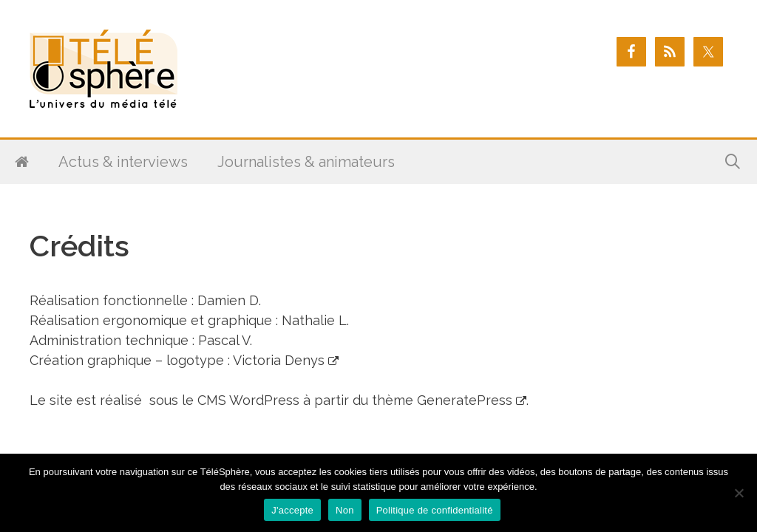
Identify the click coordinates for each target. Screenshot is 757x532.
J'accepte (292, 510)
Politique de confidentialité (435, 510)
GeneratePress (465, 400)
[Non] (739, 493)
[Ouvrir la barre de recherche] (733, 162)
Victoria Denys (279, 360)
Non (345, 510)
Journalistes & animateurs (306, 162)
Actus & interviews (123, 162)
